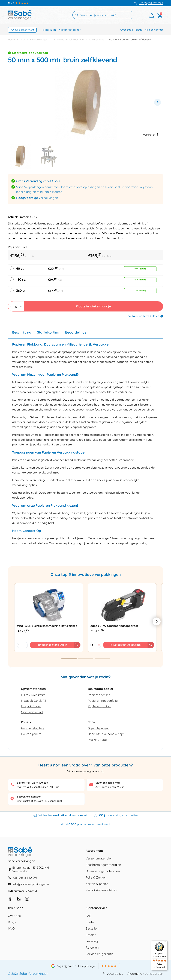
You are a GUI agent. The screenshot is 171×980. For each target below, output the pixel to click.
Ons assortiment (25, 30)
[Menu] (165, 943)
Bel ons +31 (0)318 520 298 (32, 783)
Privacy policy (113, 974)
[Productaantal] (16, 306)
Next (157, 102)
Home (11, 40)
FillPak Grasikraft (33, 695)
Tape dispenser (98, 728)
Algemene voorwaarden (145, 974)
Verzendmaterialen (99, 858)
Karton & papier (97, 884)
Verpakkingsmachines (101, 890)
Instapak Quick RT (34, 701)
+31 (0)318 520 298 (151, 3)
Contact (91, 922)
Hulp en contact (154, 30)
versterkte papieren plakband (32, 472)
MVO (11, 929)
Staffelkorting (48, 332)
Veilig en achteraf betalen (144, 316)
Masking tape (97, 740)
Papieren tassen (99, 695)
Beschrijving (22, 332)
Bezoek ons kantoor (29, 797)
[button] (151, 136)
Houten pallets (31, 734)
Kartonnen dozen (70, 30)
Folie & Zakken (96, 878)
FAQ (88, 916)
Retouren (92, 948)
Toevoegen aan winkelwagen (52, 645)
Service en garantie (100, 954)
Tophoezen (49, 30)
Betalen (91, 935)
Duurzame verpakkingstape (68, 40)
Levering (92, 941)
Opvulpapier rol (32, 712)
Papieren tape (96, 40)
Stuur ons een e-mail (108, 783)
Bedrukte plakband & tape (106, 734)
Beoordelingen (77, 332)
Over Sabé (127, 30)
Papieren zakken (100, 706)
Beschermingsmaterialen (103, 865)
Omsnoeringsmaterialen (103, 871)
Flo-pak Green (31, 706)
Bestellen (92, 929)
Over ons (14, 916)
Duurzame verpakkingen (34, 40)
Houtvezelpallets (33, 728)
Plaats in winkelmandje (93, 306)
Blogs (139, 30)
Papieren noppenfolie (103, 701)
